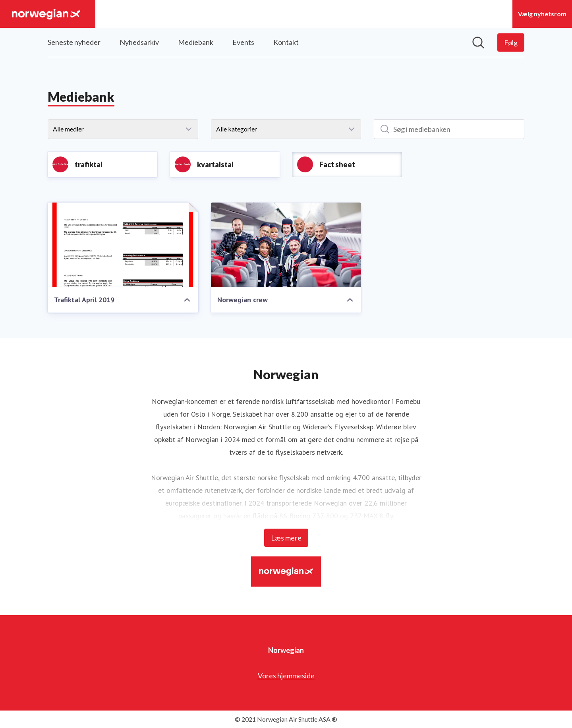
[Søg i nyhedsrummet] (478, 42)
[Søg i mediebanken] (449, 129)
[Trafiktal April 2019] (123, 245)
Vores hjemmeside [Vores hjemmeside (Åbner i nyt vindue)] (286, 676)
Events (243, 42)
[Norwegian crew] (286, 245)
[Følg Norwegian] (511, 42)
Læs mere (286, 538)
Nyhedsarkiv (139, 42)
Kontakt (286, 42)
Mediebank (196, 42)
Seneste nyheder (74, 42)
